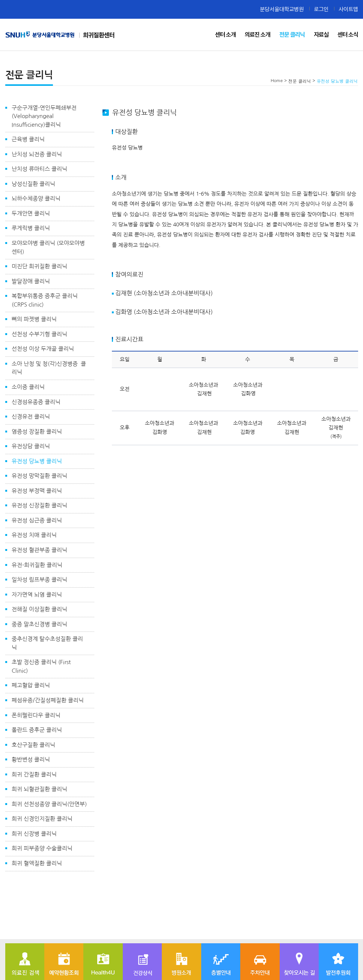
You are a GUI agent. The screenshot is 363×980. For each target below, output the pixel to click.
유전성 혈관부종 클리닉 (39, 550)
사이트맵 (348, 9)
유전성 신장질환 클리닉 (39, 505)
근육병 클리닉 (28, 139)
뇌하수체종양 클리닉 (36, 198)
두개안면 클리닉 (31, 213)
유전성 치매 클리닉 (34, 535)
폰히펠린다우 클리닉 (36, 715)
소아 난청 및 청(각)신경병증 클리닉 (49, 368)
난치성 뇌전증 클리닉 (37, 154)
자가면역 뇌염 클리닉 (37, 595)
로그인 (321, 9)
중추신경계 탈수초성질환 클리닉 (47, 643)
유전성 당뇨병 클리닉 (37, 461)
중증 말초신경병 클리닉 (39, 624)
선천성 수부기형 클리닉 (39, 334)
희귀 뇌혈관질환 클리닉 (39, 789)
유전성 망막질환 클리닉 (39, 476)
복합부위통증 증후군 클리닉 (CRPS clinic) (45, 300)
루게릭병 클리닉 (31, 228)
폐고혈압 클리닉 (31, 685)
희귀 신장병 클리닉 (34, 834)
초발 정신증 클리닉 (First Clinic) (41, 666)
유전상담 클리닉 (31, 446)
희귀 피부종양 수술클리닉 (42, 848)
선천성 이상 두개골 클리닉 (43, 349)
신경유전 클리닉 (31, 417)
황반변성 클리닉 (31, 759)
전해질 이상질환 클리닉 (39, 609)
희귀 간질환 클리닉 (34, 774)
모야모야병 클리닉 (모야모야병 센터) (48, 247)
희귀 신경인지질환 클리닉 (42, 819)
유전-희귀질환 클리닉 (37, 565)
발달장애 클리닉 (31, 281)
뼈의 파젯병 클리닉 (34, 319)
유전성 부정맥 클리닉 (37, 491)
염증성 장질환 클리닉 (37, 432)
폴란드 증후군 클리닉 (37, 730)
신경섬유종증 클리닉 (36, 402)
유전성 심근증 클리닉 (37, 520)
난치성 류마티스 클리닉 (39, 169)
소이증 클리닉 (28, 387)
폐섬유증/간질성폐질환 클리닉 (48, 700)
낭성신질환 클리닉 (33, 184)
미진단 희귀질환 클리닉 (39, 266)
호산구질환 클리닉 (33, 745)
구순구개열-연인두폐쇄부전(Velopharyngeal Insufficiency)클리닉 (44, 116)
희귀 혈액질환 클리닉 (37, 863)
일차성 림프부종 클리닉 (39, 580)
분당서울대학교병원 (282, 9)
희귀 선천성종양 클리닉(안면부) (49, 804)
